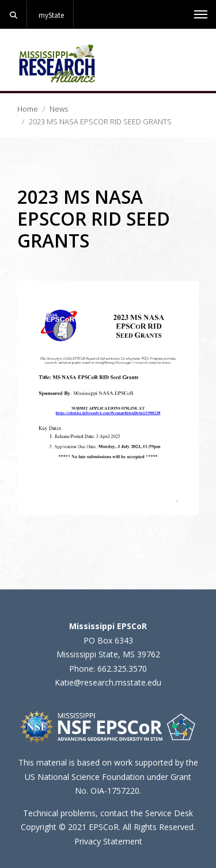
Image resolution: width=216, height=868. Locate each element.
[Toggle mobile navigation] (201, 14)
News (59, 109)
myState (51, 15)
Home (28, 109)
